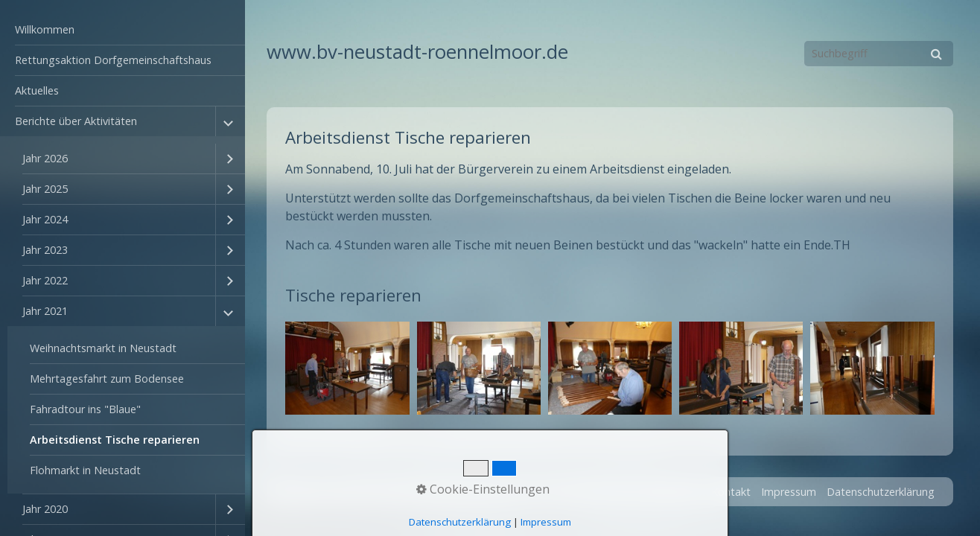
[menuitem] (122, 30)
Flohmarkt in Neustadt (85, 470)
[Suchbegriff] (879, 54)
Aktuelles (37, 90)
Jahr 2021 (45, 311)
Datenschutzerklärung (881, 492)
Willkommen (45, 29)
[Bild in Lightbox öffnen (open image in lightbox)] (347, 368)
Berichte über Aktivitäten (76, 121)
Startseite (677, 492)
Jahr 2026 (45, 158)
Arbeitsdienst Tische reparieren (115, 440)
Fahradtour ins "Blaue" (85, 409)
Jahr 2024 (45, 219)
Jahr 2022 (45, 280)
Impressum (789, 492)
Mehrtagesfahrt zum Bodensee (107, 379)
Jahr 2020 (45, 509)
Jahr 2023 (45, 250)
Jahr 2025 (45, 189)
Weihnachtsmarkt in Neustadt (103, 348)
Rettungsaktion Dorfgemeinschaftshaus (113, 60)
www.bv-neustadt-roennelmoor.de (417, 52)
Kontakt (731, 492)
